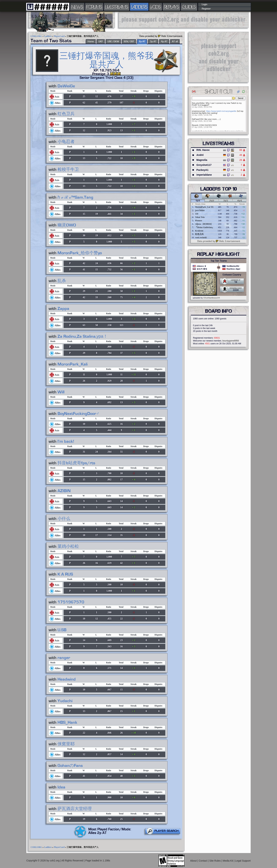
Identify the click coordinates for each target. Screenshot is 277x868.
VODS (156, 7)
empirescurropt (198, 111)
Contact (203, 861)
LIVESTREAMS (117, 7)
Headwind (67, 679)
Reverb (195, 125)
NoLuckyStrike (198, 103)
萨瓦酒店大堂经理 (75, 809)
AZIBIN (64, 491)
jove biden (200, 210)
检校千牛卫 (68, 170)
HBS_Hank (67, 723)
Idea (61, 787)
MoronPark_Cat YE (204, 207)
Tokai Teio (200, 217)
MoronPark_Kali (73, 364)
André (200, 155)
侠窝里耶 (66, 744)
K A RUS (65, 574)
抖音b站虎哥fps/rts (76, 463)
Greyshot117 (204, 165)
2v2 (212, 201)
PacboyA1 (202, 170)
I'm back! (66, 441)
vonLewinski (201, 238)
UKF (101, 42)
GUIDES (189, 7)
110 (197, 214)
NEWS (77, 7)
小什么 (64, 519)
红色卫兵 (66, 114)
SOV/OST (129, 42)
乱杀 (62, 281)
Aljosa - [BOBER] (203, 224)
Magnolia (202, 160)
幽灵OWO (67, 225)
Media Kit (228, 861)
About (194, 861)
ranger (64, 658)
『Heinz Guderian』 (205, 227)
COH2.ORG (36, 36)
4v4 (240, 201)
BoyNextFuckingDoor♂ (78, 414)
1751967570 (71, 602)
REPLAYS (172, 7)
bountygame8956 (231, 341)
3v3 (226, 201)
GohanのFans (70, 766)
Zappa (63, 309)
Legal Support (243, 861)
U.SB (62, 630)
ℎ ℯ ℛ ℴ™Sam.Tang (75, 197)
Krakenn (199, 231)
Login (204, 4)
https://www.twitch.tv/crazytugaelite (221, 111)
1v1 (198, 201)
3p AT (153, 42)
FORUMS (94, 7)
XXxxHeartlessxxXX (212, 298)
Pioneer (199, 221)
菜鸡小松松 (68, 547)
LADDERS (139, 7)
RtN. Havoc (203, 150)
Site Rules (215, 861)
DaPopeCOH (198, 119)
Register (206, 9)
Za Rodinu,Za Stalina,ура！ (83, 336)
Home (91, 42)
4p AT (164, 42)
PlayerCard (59, 36)
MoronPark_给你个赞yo (80, 253)
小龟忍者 (66, 142)
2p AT (142, 42)
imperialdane (204, 175)
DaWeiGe (66, 86)
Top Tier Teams (219, 261)
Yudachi (65, 701)
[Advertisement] (184, 20)
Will (61, 392)
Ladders (48, 36)
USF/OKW (113, 42)
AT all (175, 42)
